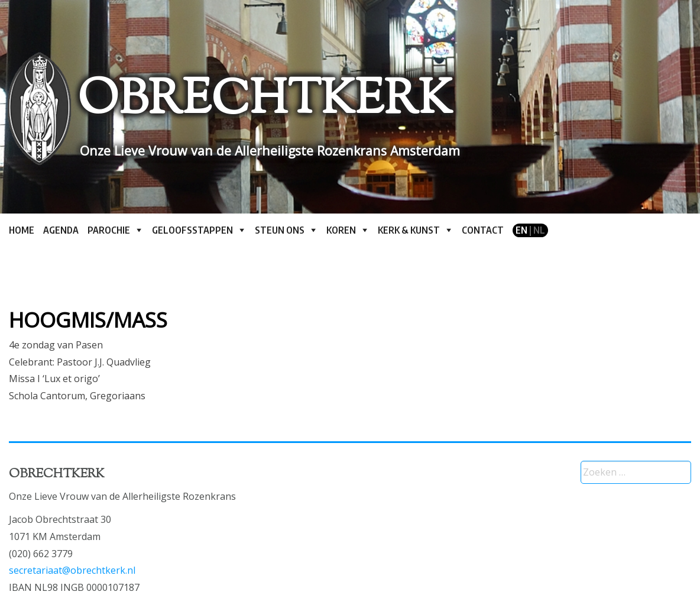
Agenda (61, 230)
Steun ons (280, 230)
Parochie (109, 230)
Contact (483, 230)
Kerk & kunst (409, 230)
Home (22, 230)
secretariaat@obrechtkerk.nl (72, 570)
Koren (341, 230)
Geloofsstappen (192, 230)
